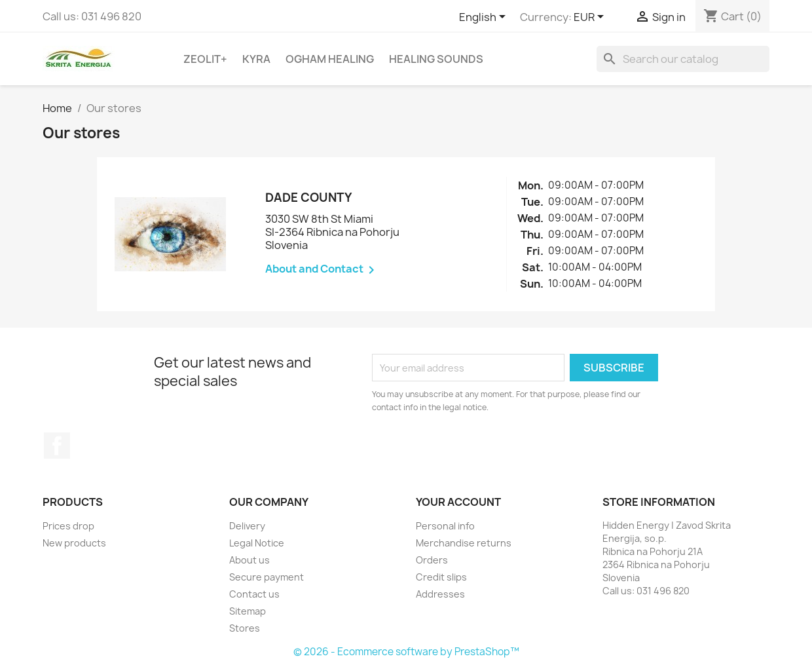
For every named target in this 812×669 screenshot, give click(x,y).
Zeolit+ (205, 59)
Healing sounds (436, 59)
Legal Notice (257, 543)
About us (249, 560)
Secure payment (267, 577)
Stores (245, 628)
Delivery (247, 526)
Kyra (256, 59)
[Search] (683, 59)
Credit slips (441, 577)
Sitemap (248, 611)
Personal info (445, 526)
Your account (458, 502)
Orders (432, 560)
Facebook (57, 446)
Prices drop (68, 526)
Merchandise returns (464, 543)
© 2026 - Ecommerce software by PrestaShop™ (406, 652)
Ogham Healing (330, 59)
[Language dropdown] (485, 18)
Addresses (440, 594)
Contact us (254, 594)
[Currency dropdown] (591, 18)
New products (74, 543)
